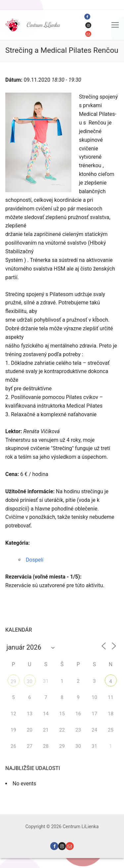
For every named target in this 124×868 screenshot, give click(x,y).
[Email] (88, 34)
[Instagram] (88, 25)
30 (30, 681)
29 (13, 681)
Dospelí (35, 560)
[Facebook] (87, 17)
